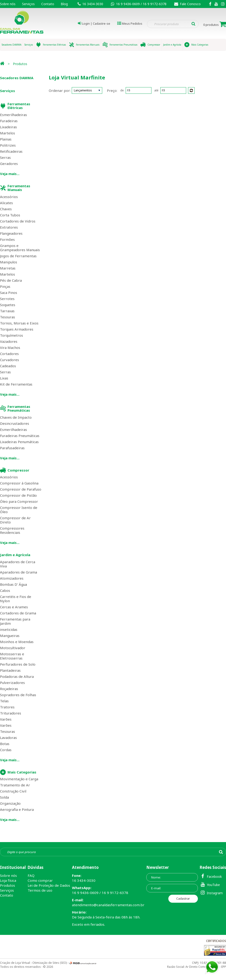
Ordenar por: (60, 90)
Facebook (211, 876)
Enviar (191, 90)
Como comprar (40, 880)
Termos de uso (40, 890)
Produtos (20, 64)
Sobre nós (8, 4)
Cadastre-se (102, 24)
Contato (48, 4)
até (156, 90)
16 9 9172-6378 (155, 4)
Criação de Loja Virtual (15, 963)
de (122, 90)
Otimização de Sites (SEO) (50, 963)
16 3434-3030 (93, 4)
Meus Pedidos (132, 24)
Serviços (28, 4)
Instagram (211, 893)
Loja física (8, 880)
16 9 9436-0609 (128, 4)
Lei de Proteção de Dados (49, 885)
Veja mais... (10, 174)
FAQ (31, 875)
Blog (64, 4)
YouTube (210, 884)
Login (86, 24)
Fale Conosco (187, 4)
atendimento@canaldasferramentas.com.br (108, 905)
